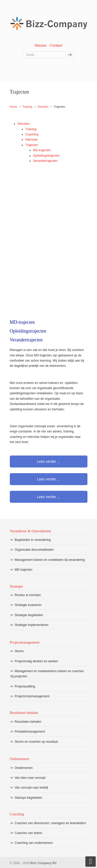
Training (27, 107)
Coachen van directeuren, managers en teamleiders (50, 823)
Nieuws (41, 45)
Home (14, 107)
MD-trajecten (42, 150)
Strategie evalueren (28, 605)
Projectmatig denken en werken (36, 661)
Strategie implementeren (32, 625)
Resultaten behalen (28, 722)
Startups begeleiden (29, 798)
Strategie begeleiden (29, 615)
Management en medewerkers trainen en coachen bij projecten (47, 674)
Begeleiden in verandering (33, 540)
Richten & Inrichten (28, 595)
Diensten (43, 107)
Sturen (19, 651)
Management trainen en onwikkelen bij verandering (50, 560)
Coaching (32, 134)
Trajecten (32, 145)
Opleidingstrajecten (46, 156)
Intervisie (32, 140)
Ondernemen (24, 768)
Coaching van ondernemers (34, 843)
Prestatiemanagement (30, 732)
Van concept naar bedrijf (31, 788)
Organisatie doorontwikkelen (34, 550)
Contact (56, 45)
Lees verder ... (49, 461)
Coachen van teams (29, 833)
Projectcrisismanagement (32, 696)
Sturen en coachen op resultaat (36, 742)
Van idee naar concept (30, 778)
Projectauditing (25, 686)
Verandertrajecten (45, 161)
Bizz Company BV (49, 21)
